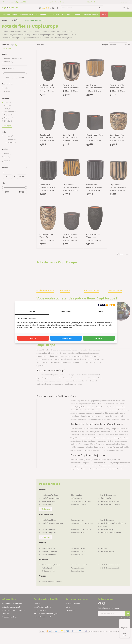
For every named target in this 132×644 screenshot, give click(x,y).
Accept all (99, 338)
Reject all (33, 338)
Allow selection (66, 338)
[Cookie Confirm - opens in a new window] (106, 305)
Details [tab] (100, 312)
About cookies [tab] (66, 312)
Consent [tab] (32, 312)
